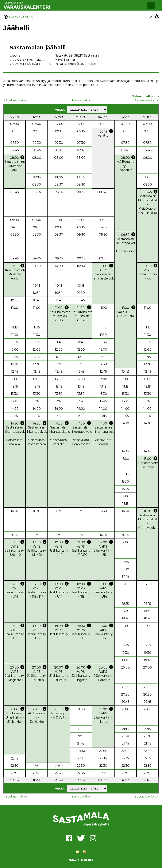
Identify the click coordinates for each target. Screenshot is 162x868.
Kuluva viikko (81, 100)
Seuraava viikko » (146, 100)
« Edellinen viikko (15, 100)
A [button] (151, 16)
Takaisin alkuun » (146, 96)
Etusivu (14, 16)
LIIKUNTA (27, 16)
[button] (151, 5)
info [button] (111, 131)
